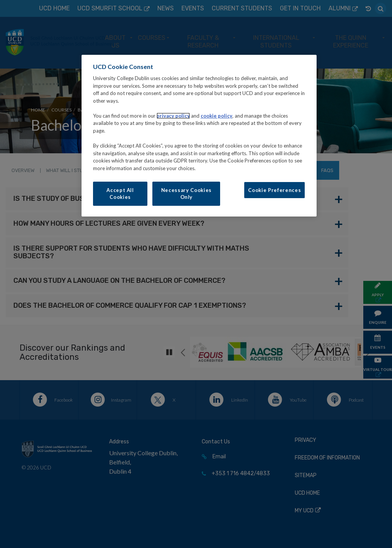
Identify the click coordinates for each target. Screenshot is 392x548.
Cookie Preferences (274, 190)
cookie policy (216, 116)
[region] (199, 136)
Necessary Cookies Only (186, 194)
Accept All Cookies (120, 194)
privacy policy (173, 116)
